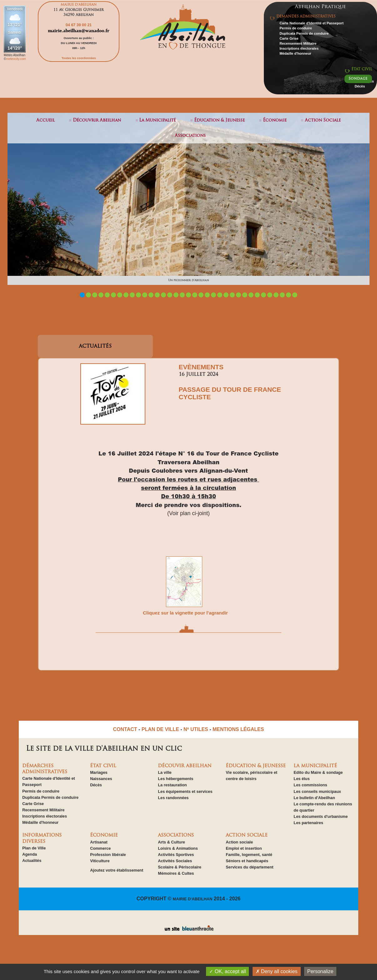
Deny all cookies (277, 971)
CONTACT (125, 729)
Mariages (99, 772)
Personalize (320, 971)
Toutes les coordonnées (79, 58)
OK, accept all (227, 971)
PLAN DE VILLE (160, 729)
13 (157, 295)
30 (264, 295)
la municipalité (157, 120)
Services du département (249, 867)
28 (251, 295)
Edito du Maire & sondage (318, 772)
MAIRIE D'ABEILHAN (193, 899)
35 (295, 295)
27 (245, 295)
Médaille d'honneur (295, 53)
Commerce (100, 848)
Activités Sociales (175, 861)
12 (151, 295)
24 (226, 295)
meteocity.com (16, 59)
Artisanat (99, 842)
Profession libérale (108, 855)
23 (220, 295)
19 (195, 295)
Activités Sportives (176, 855)
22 (214, 295)
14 (163, 295)
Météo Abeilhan (15, 55)
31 (270, 295)
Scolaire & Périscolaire (180, 867)
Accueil (45, 120)
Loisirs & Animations (178, 848)
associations (190, 136)
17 (182, 295)
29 (257, 295)
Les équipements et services (185, 791)
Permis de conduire (296, 28)
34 (289, 295)
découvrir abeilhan (97, 120)
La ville (165, 772)
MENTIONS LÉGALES (238, 729)
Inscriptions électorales (299, 48)
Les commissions (310, 785)
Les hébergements (176, 779)
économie (275, 120)
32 (276, 295)
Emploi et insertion (244, 848)
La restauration (172, 785)
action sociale (323, 120)
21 (207, 295)
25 (232, 295)
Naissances (101, 779)
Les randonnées (173, 798)
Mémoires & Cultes (176, 873)
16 (176, 295)
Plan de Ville (34, 848)
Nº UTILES (196, 729)
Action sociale (239, 842)
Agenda (30, 854)
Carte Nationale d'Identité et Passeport (312, 23)
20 (201, 295)
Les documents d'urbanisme (321, 816)
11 (145, 295)
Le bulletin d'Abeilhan (314, 798)
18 (188, 295)
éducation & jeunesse (219, 120)
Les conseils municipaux (317, 791)
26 (239, 295)
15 (170, 295)
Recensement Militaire (298, 43)
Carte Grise (289, 38)
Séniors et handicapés (247, 861)
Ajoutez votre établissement (117, 870)
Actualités (32, 861)
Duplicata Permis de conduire (304, 33)
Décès (360, 86)
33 (282, 295)
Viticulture (100, 861)
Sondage (358, 79)
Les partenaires (308, 823)
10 (138, 295)
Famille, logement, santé (249, 855)
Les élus (302, 779)
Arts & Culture (171, 842)
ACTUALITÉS (95, 346)
